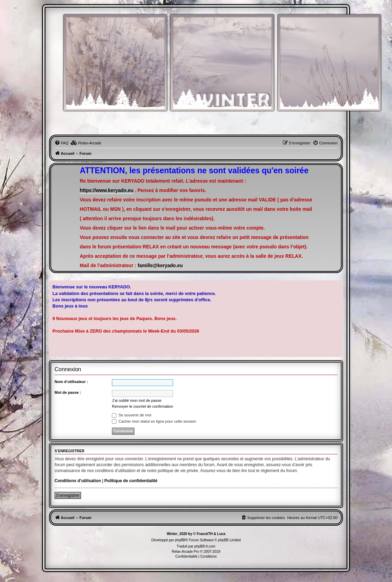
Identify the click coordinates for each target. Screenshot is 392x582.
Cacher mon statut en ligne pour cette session (154, 421)
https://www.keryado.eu (107, 190)
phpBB (180, 540)
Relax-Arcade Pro (185, 552)
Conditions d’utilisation (78, 481)
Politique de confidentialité (131, 481)
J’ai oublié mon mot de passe (137, 400)
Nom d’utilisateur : (71, 382)
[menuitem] (62, 143)
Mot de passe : (68, 392)
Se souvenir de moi (132, 415)
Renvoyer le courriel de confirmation (142, 406)
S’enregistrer (68, 495)
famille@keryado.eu (160, 266)
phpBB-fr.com (205, 546)
